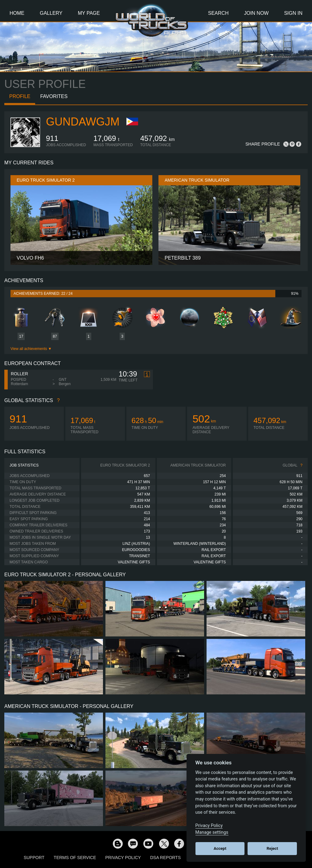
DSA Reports (165, 858)
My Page (89, 13)
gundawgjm (83, 122)
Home (17, 13)
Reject (272, 848)
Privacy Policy (123, 858)
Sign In (293, 13)
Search (218, 13)
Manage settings (212, 832)
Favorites (54, 96)
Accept (220, 848)
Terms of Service (75, 858)
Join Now (256, 13)
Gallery (51, 13)
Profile (20, 96)
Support (34, 858)
